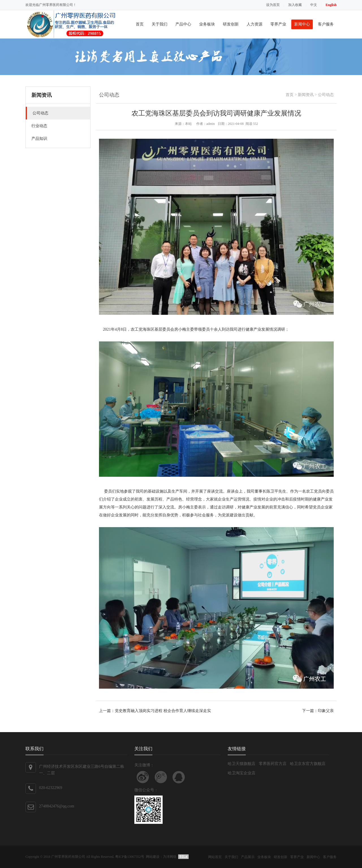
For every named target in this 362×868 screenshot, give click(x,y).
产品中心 (183, 24)
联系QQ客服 (179, 777)
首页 (140, 24)
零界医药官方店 (273, 764)
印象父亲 (326, 711)
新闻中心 (302, 24)
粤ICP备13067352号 (130, 857)
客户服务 (326, 24)
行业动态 (39, 126)
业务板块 (207, 24)
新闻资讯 (306, 95)
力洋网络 (170, 857)
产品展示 (248, 857)
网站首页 (215, 857)
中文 (314, 5)
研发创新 (231, 24)
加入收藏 (295, 5)
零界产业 (278, 24)
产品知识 (39, 139)
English (331, 5)
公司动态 (40, 113)
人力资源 (255, 24)
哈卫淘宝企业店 (242, 773)
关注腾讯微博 (161, 777)
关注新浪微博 (143, 777)
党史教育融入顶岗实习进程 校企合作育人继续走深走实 (163, 711)
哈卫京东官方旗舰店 (308, 764)
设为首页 (273, 5)
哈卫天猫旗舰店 (242, 764)
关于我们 (160, 24)
